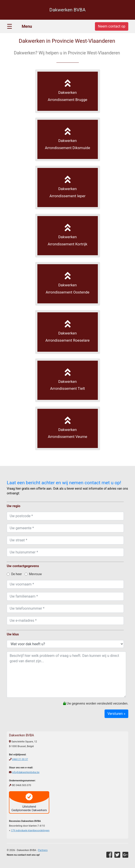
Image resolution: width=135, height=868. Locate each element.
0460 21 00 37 (20, 759)
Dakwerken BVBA (67, 10)
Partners (43, 850)
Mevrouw (33, 574)
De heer (14, 574)
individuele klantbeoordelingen (30, 830)
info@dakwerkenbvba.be (26, 772)
